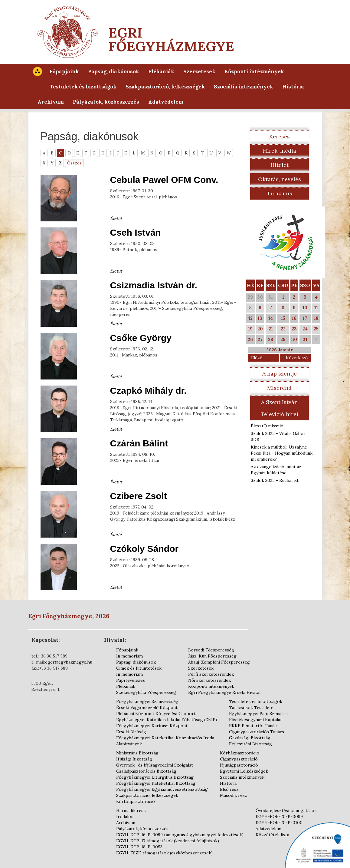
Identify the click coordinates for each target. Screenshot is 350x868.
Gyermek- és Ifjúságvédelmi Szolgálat (155, 765)
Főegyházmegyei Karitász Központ (152, 726)
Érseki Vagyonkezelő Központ (147, 707)
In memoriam (129, 656)
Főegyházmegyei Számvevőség (147, 701)
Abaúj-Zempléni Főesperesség (219, 662)
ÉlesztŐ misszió (267, 426)
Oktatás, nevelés (280, 179)
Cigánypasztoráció (239, 759)
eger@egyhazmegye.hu (69, 662)
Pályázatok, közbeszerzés (106, 102)
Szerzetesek (199, 71)
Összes (74, 163)
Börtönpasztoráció (136, 801)
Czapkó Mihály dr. (148, 391)
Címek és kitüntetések (139, 668)
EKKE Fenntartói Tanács (254, 726)
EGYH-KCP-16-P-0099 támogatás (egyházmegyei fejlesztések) (180, 835)
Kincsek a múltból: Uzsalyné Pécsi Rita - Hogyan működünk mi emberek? (282, 453)
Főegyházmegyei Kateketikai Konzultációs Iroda (165, 738)
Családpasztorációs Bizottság (146, 771)
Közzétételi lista (272, 835)
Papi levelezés (131, 680)
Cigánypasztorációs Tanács (257, 732)
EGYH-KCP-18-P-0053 (139, 847)
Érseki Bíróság (131, 732)
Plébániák (161, 71)
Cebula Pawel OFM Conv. (164, 180)
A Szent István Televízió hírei (280, 408)
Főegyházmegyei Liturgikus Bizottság (155, 777)
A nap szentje (280, 374)
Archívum (51, 102)
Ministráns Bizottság (137, 753)
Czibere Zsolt (139, 496)
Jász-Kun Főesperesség (212, 656)
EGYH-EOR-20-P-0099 (279, 817)
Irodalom (125, 817)
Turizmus (280, 193)
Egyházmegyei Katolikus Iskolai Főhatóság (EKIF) (167, 720)
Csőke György (141, 338)
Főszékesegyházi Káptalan (256, 720)
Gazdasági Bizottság (250, 738)
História (293, 87)
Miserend (279, 388)
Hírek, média (280, 151)
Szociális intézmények (244, 87)
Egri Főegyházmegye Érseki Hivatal (224, 692)
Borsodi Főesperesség (211, 650)
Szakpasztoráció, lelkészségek (165, 87)
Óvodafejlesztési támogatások (286, 810)
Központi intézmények (254, 71)
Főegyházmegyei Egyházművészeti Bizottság (162, 789)
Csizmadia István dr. (154, 285)
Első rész (229, 789)
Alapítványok (129, 744)
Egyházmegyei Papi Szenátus (258, 714)
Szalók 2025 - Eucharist (275, 480)
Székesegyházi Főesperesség (146, 692)
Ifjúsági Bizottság (134, 759)
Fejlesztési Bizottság (250, 744)
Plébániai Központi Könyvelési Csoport (156, 714)
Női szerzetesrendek (209, 680)
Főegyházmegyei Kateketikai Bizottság (156, 783)
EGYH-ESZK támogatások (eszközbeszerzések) (164, 853)
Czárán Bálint (139, 443)
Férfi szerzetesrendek (211, 674)
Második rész (234, 795)
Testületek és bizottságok (83, 87)
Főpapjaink (64, 71)
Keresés (280, 136)
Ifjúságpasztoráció (239, 765)
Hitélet (280, 165)
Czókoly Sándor (144, 549)
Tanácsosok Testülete (251, 707)
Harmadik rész (131, 810)
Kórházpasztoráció (240, 753)
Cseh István (136, 232)
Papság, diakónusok (114, 71)
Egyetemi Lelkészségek (244, 771)
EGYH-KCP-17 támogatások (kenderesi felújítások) (168, 841)
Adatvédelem (166, 102)
